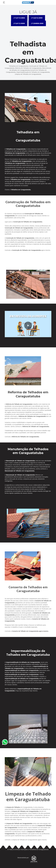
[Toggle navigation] (4, 2)
